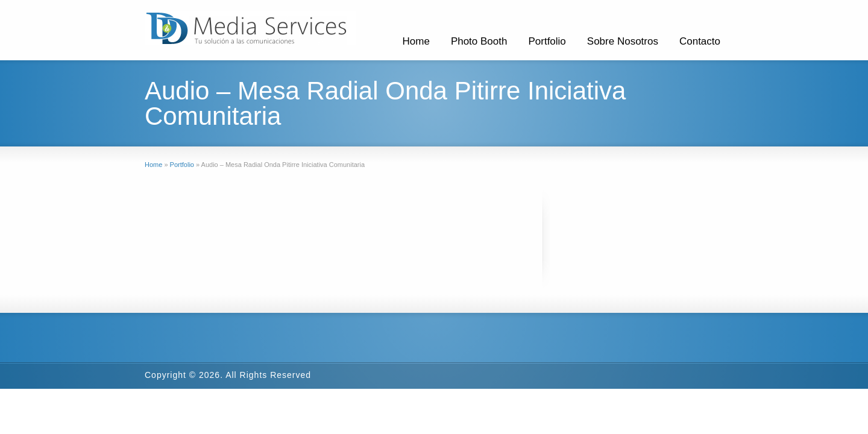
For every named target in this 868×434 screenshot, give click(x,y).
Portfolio (547, 41)
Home (416, 41)
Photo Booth (479, 41)
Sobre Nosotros (623, 41)
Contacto (700, 41)
